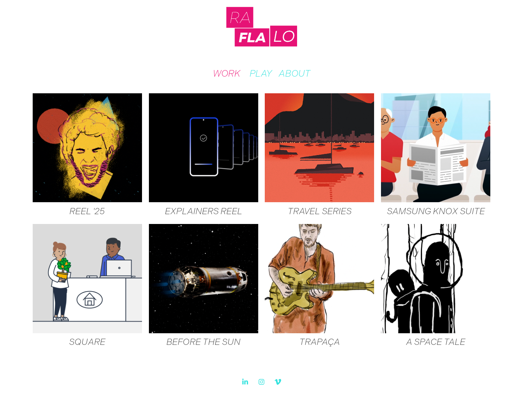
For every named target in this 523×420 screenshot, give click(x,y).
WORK (226, 74)
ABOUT (294, 74)
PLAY (261, 74)
